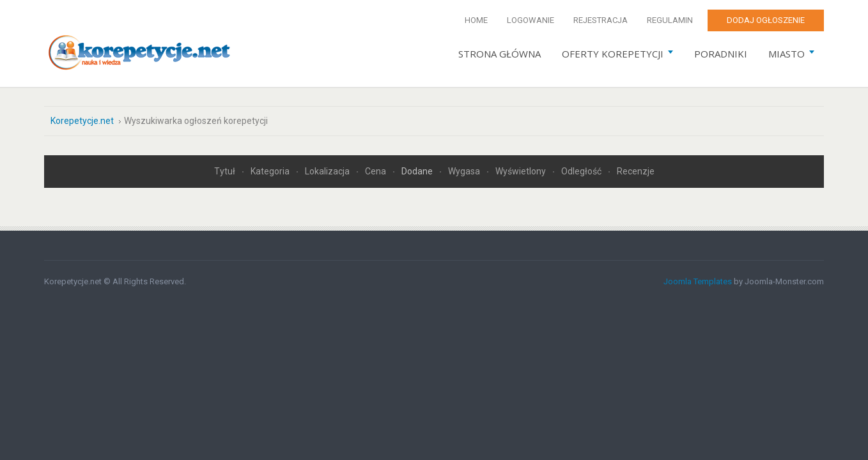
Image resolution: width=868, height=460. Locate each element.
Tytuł (226, 171)
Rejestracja (601, 20)
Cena (376, 171)
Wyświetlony (522, 171)
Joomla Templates (698, 281)
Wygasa (465, 171)
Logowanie (531, 20)
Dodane (418, 171)
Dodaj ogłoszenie (766, 20)
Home (476, 20)
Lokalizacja (328, 171)
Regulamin (670, 20)
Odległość (582, 171)
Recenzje (636, 171)
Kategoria (271, 171)
